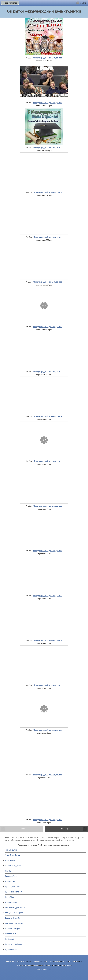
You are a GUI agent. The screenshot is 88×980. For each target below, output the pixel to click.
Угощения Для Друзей (15, 913)
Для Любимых (11, 902)
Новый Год (10, 897)
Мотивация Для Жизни (15, 908)
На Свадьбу (10, 939)
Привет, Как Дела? (13, 887)
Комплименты (11, 934)
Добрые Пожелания (14, 892)
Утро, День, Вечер (13, 855)
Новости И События (14, 944)
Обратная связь (41, 961)
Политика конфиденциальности (30, 965)
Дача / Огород (11, 950)
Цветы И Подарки (13, 929)
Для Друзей (10, 881)
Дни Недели (10, 860)
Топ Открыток (11, 850)
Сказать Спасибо (13, 918)
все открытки (10, 3)
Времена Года (11, 876)
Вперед (65, 829)
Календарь (10, 871)
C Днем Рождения (13, 866)
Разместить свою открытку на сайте (65, 961)
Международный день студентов (47, 58)
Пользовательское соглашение (59, 965)
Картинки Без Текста (14, 923)
